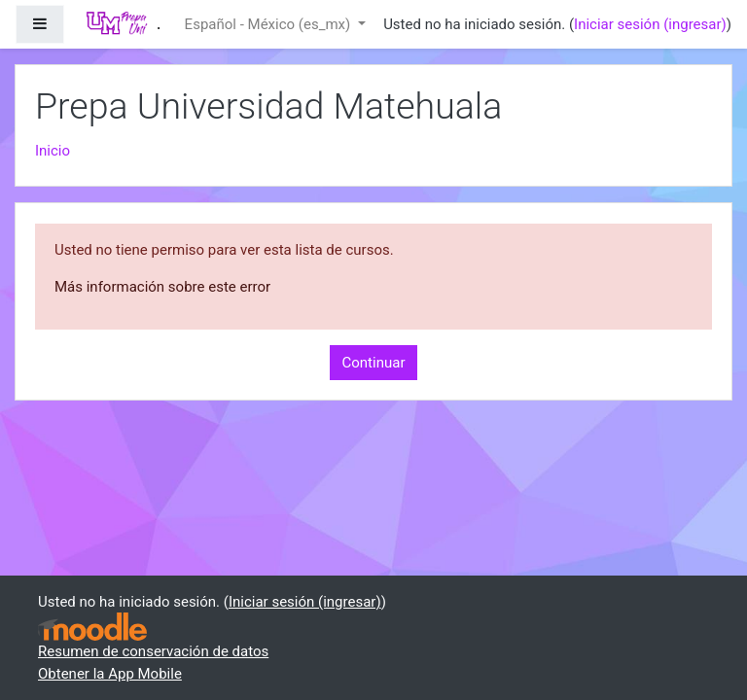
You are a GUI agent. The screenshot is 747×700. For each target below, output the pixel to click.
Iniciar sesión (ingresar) (650, 24)
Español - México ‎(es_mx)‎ (269, 24)
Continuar (374, 363)
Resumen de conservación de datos (153, 651)
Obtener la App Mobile (110, 674)
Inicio (53, 151)
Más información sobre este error (162, 287)
